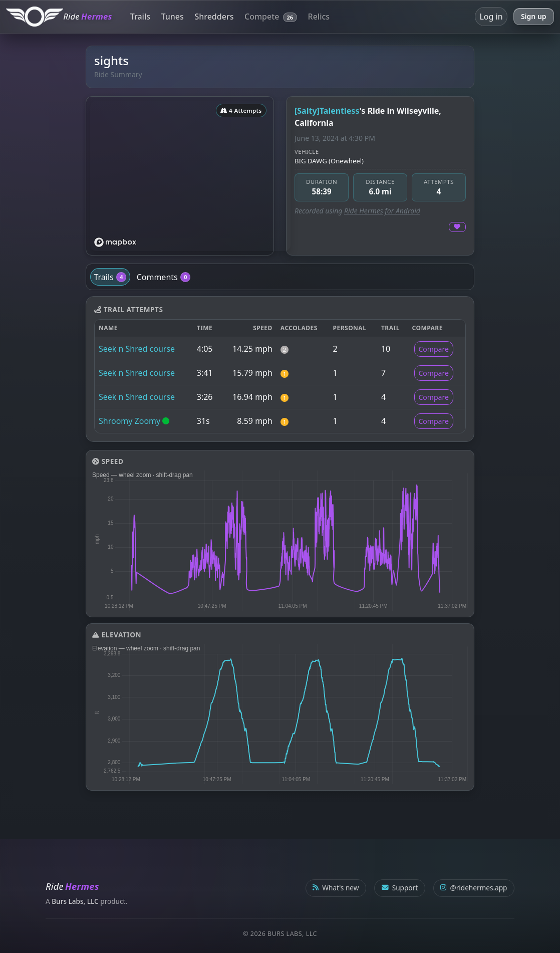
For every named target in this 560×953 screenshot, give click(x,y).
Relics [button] (319, 17)
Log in (491, 17)
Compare (434, 349)
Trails (140, 17)
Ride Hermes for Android (382, 211)
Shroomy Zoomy (129, 421)
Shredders (214, 17)
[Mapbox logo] (115, 242)
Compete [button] (271, 17)
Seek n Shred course (137, 349)
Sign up (534, 16)
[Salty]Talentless (327, 111)
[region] (190, 176)
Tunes (173, 17)
